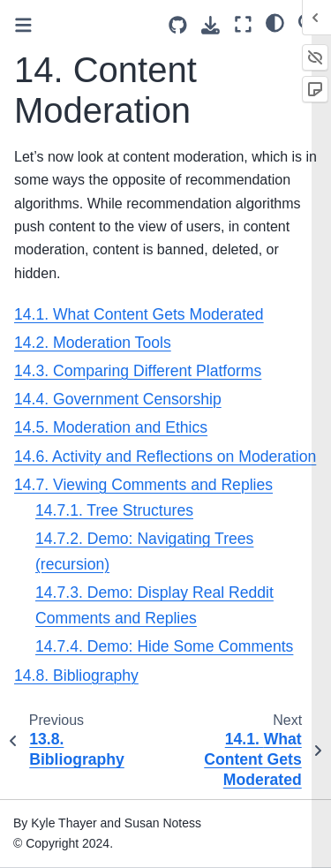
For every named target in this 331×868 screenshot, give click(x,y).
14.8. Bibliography (76, 676)
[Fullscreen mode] (243, 24)
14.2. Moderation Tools (93, 343)
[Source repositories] (178, 25)
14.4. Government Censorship (118, 399)
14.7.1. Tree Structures (114, 510)
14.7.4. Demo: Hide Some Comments (164, 646)
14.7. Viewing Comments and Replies (143, 485)
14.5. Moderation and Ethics (111, 427)
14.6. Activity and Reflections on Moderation (165, 457)
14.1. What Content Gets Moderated (139, 314)
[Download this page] (211, 25)
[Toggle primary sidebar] (23, 25)
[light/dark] (275, 22)
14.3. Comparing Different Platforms (138, 371)
